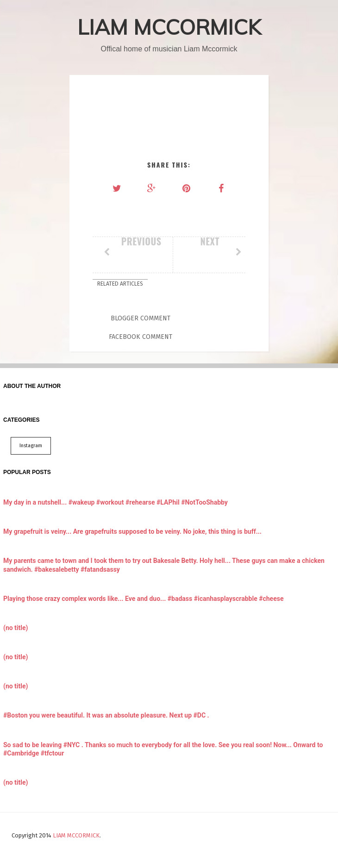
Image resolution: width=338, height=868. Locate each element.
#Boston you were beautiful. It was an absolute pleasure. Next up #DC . (106, 715)
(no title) (16, 628)
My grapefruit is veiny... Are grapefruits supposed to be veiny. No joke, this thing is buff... (132, 531)
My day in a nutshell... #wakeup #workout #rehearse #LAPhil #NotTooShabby (116, 502)
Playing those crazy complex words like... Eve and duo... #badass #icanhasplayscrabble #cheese (143, 599)
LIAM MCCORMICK (169, 27)
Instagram (31, 446)
